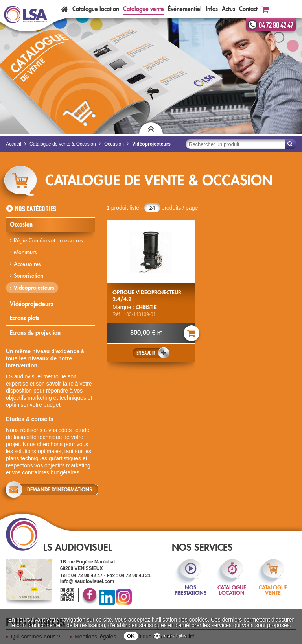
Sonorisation (29, 276)
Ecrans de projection (35, 333)
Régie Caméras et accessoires (48, 240)
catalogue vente (273, 585)
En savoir (146, 353)
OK (131, 636)
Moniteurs (25, 252)
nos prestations (191, 585)
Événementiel (185, 9)
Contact (248, 9)
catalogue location (232, 585)
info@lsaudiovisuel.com (87, 581)
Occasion (21, 224)
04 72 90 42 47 (276, 26)
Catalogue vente (144, 9)
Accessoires (27, 264)
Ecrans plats (25, 318)
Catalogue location (96, 9)
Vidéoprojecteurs (34, 288)
